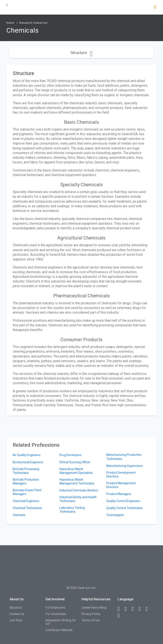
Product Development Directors (121, 474)
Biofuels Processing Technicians (26, 471)
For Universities (56, 614)
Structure (81, 53)
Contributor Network (59, 630)
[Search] (155, 8)
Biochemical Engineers (28, 462)
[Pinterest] (149, 609)
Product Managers (119, 494)
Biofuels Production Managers (26, 481)
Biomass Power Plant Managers (27, 492)
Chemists (19, 515)
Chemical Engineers (26, 501)
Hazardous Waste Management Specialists (76, 471)
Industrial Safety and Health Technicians (78, 499)
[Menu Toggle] (7, 5)
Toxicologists (115, 515)
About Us (16, 608)
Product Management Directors (121, 485)
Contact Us (17, 614)
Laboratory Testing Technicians (72, 510)
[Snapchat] (121, 616)
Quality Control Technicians (124, 508)
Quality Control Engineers (123, 501)
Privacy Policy (91, 614)
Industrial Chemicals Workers (79, 490)
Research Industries (34, 23)
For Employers (55, 608)
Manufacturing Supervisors (125, 466)
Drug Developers (70, 455)
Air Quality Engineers (27, 455)
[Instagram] (142, 609)
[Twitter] (135, 609)
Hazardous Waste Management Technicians (77, 481)
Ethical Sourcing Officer (75, 462)
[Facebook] (121, 609)
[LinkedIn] (128, 609)
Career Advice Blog (94, 608)
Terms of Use (91, 620)
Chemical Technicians (27, 508)
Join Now (16, 620)
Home (10, 23)
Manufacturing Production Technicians (124, 457)
